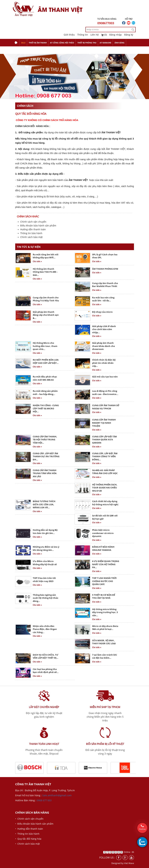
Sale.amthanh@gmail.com (57, 795)
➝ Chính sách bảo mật (30, 237)
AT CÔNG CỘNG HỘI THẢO (62, 43)
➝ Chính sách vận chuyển (32, 222)
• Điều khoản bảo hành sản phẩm (34, 824)
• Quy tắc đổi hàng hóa (28, 839)
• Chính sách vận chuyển (29, 819)
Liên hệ (95, 35)
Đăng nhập (116, 35)
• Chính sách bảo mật (28, 844)
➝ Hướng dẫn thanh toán (31, 229)
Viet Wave (129, 863)
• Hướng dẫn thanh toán (29, 829)
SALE (23, 43)
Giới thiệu (69, 35)
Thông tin (83, 35)
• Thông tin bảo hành (27, 834)
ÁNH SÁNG (119, 43)
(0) (104, 35)
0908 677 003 (44, 800)
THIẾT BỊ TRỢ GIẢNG (23, 50)
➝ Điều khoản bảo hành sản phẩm (37, 226)
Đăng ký (129, 35)
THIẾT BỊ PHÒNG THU (87, 43)
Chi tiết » (37, 261)
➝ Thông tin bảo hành (30, 233)
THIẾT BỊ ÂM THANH (38, 43)
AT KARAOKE (105, 43)
